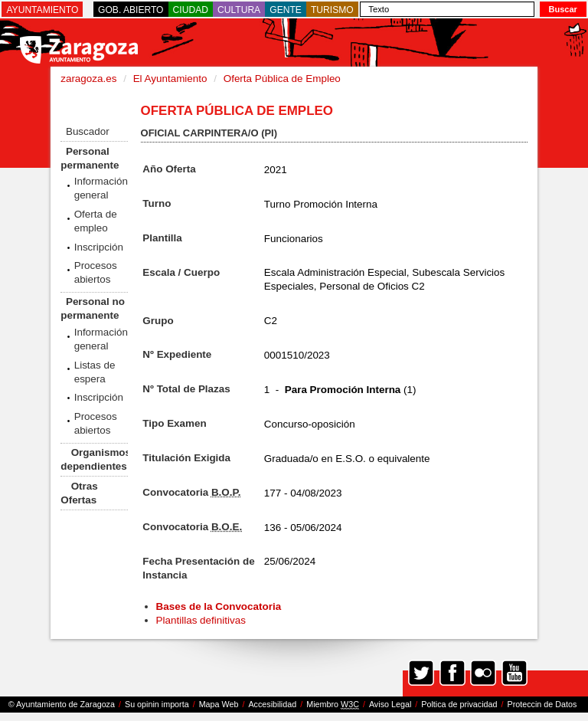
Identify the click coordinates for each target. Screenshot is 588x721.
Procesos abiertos (96, 272)
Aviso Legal (390, 704)
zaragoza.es (88, 79)
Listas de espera (95, 372)
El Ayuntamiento (170, 79)
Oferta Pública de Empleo (282, 79)
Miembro (333, 705)
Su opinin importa (157, 704)
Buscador (88, 131)
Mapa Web (219, 704)
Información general (101, 188)
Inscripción (99, 247)
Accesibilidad (272, 704)
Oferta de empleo (96, 221)
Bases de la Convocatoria (220, 606)
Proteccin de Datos (542, 704)
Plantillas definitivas (201, 620)
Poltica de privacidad (459, 704)
